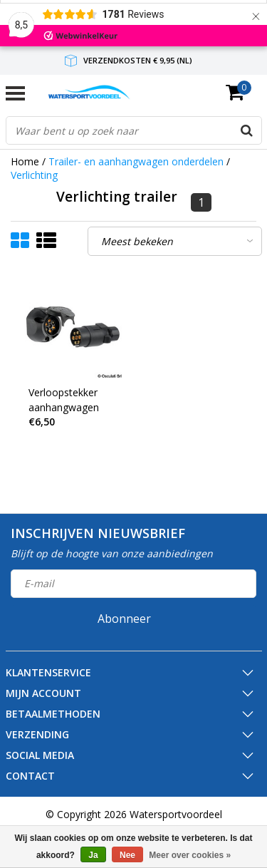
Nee (127, 855)
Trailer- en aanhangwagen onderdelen (136, 161)
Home (25, 161)
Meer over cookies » (190, 855)
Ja (93, 855)
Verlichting (34, 175)
